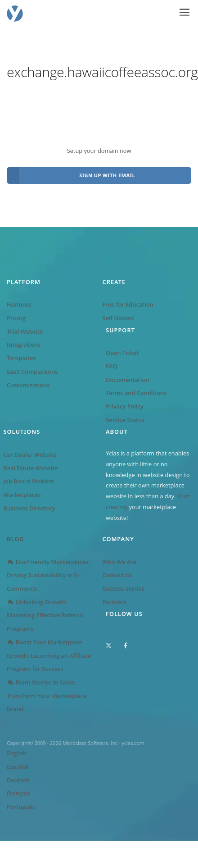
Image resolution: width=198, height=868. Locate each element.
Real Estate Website (31, 468)
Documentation (127, 380)
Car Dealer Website (30, 455)
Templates (21, 358)
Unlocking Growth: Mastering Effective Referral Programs (45, 615)
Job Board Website (29, 481)
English (17, 753)
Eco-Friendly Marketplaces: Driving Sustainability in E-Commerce (48, 575)
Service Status (125, 420)
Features (19, 304)
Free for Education (128, 304)
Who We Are (120, 562)
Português (21, 807)
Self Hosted (118, 318)
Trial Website (25, 331)
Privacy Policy (125, 406)
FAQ (111, 366)
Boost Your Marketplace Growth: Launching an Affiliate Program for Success (49, 655)
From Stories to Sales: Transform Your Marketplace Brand (47, 696)
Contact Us (118, 575)
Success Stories (124, 588)
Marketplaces (22, 495)
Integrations (24, 344)
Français (18, 793)
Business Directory (29, 508)
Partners (115, 602)
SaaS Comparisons (32, 372)
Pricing (16, 318)
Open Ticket (122, 353)
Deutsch (18, 780)
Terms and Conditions (136, 393)
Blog (16, 539)
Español (18, 767)
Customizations (28, 385)
